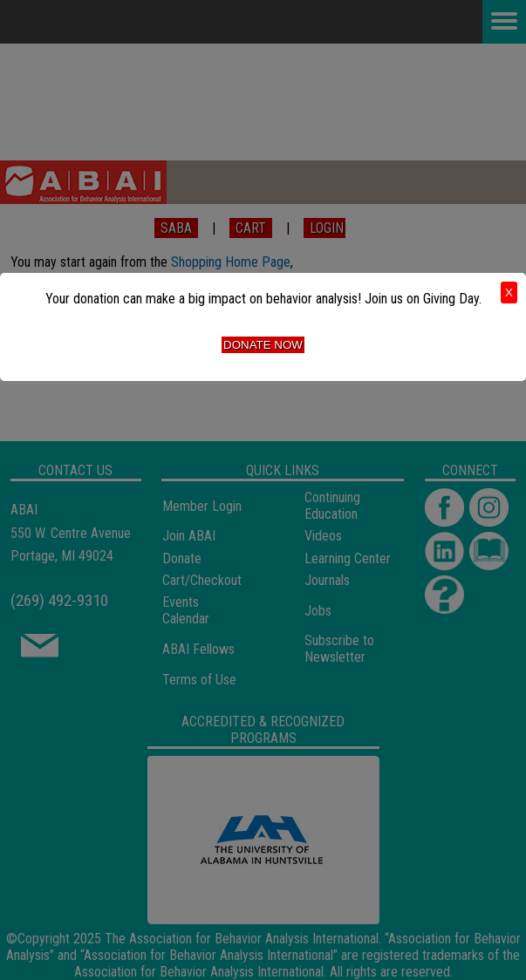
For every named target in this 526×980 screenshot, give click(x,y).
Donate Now (263, 345)
